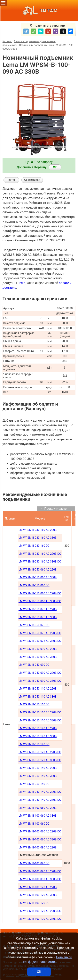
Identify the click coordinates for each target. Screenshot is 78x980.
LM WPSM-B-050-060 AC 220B (38, 570)
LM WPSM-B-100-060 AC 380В (38, 816)
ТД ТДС (39, 10)
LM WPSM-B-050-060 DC (34, 585)
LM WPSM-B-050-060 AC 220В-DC (40, 593)
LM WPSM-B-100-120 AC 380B (38, 895)
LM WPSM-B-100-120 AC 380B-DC (40, 919)
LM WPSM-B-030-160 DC (34, 546)
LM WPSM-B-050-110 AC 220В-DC (40, 713)
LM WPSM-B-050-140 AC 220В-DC (40, 792)
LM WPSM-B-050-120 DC (34, 744)
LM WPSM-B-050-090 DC (34, 665)
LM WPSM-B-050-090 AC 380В (38, 657)
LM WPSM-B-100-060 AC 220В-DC (40, 832)
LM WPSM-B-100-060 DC (34, 824)
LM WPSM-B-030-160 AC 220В (38, 530)
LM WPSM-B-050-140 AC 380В (38, 776)
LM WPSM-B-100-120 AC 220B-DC (40, 911)
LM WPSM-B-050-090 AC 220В (38, 649)
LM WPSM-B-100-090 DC (34, 863)
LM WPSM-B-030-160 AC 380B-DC (40, 562)
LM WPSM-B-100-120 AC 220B (38, 887)
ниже (21, 283)
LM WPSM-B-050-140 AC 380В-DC (40, 800)
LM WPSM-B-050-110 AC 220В (38, 689)
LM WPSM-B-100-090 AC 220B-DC (40, 871)
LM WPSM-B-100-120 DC (34, 903)
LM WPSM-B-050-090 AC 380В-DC (40, 681)
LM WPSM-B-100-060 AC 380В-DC (40, 840)
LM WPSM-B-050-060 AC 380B (38, 577)
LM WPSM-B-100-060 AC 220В (38, 808)
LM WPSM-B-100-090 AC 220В (38, 848)
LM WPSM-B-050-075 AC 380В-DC (40, 641)
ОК (39, 972)
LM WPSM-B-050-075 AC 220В (38, 609)
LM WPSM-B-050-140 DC (34, 784)
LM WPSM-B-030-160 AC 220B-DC (40, 554)
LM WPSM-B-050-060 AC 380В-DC (40, 601)
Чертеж (11, 180)
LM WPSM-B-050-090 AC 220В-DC (40, 673)
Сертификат (32, 180)
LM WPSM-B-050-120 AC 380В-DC (40, 760)
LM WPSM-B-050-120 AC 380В (38, 736)
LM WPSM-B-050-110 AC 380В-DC (40, 721)
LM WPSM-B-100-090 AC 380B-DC (40, 879)
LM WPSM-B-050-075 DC (34, 625)
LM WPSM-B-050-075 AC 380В (38, 617)
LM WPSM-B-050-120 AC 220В (38, 728)
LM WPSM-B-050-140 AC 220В (38, 768)
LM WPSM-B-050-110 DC (34, 705)
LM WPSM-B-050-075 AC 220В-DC (40, 633)
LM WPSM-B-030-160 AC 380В (38, 538)
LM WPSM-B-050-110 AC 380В (38, 697)
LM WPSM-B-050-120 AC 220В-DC (40, 752)
